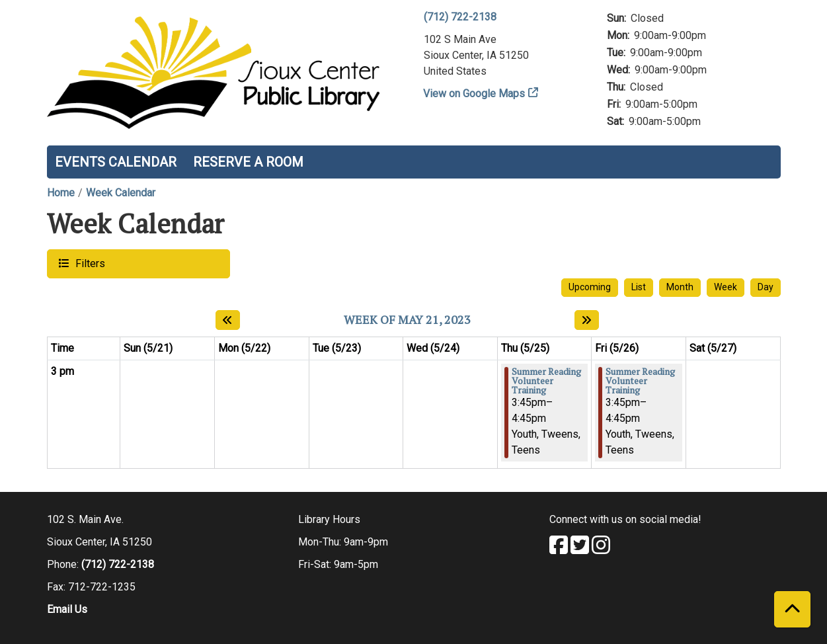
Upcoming (590, 287)
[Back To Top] (792, 609)
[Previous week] (228, 320)
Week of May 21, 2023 (407, 320)
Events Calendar (116, 162)
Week (726, 287)
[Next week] (587, 320)
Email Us (67, 609)
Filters (89, 263)
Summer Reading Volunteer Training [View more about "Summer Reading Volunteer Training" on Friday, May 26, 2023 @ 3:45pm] (640, 381)
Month (680, 287)
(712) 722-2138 (460, 17)
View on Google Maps (474, 94)
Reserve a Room (248, 162)
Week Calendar (121, 193)
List (639, 287)
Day (766, 287)
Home (61, 193)
